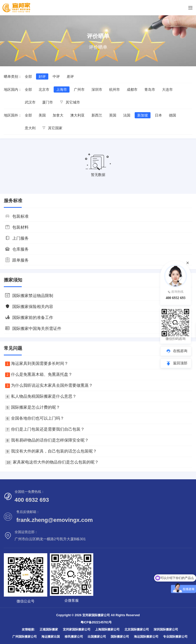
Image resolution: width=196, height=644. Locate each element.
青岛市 (150, 89)
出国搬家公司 (97, 637)
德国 (172, 115)
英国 (113, 115)
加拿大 (58, 115)
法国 (127, 115)
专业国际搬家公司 (175, 637)
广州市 (79, 89)
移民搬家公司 (74, 637)
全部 (28, 76)
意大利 (30, 128)
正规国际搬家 (49, 629)
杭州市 (114, 89)
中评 (56, 76)
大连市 (167, 89)
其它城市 (70, 102)
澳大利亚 (77, 115)
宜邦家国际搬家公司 (77, 629)
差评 (70, 76)
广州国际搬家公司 (25, 637)
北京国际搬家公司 (137, 629)
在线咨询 (180, 351)
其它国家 (52, 128)
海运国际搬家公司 (146, 637)
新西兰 (97, 115)
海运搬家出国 (51, 637)
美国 (42, 115)
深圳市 (97, 89)
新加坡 (143, 115)
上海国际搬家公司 (107, 629)
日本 (158, 115)
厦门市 (48, 102)
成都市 (132, 89)
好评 (42, 76)
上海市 (62, 89)
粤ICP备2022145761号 (96, 622)
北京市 (44, 89)
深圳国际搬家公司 (166, 629)
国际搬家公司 (120, 637)
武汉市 (30, 102)
